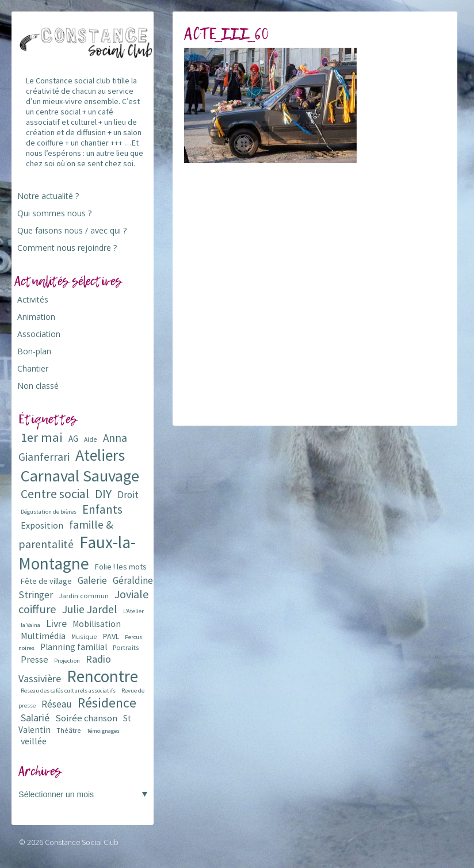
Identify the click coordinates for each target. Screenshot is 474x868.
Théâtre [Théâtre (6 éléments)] (69, 730)
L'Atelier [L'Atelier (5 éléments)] (133, 611)
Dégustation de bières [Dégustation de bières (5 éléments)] (49, 512)
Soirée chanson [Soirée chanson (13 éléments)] (86, 718)
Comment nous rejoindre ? (67, 248)
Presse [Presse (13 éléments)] (35, 659)
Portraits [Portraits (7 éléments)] (126, 647)
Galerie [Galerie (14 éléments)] (92, 580)
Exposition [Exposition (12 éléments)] (42, 525)
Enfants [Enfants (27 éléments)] (102, 509)
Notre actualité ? (48, 196)
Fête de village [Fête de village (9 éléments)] (46, 581)
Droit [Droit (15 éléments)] (128, 495)
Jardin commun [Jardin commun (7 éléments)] (84, 596)
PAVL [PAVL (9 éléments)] (111, 636)
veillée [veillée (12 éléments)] (34, 741)
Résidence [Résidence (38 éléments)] (107, 703)
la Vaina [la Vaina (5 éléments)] (30, 625)
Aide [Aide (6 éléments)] (91, 439)
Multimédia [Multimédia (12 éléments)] (43, 636)
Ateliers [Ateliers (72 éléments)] (100, 455)
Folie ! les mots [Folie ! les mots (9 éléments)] (121, 567)
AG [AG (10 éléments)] (73, 439)
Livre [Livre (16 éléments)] (56, 623)
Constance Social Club (82, 842)
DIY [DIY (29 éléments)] (103, 494)
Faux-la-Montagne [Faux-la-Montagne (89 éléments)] (77, 553)
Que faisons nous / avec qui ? (72, 230)
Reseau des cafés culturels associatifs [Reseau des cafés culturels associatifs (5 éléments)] (68, 691)
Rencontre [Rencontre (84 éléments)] (102, 676)
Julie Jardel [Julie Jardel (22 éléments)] (90, 609)
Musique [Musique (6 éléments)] (84, 636)
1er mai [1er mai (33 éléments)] (42, 437)
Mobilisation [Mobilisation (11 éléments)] (97, 624)
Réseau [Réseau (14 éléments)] (57, 704)
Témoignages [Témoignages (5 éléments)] (103, 731)
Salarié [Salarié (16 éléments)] (35, 718)
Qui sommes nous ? (54, 213)
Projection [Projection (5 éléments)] (67, 661)
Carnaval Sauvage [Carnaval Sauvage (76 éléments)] (80, 476)
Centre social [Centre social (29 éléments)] (55, 494)
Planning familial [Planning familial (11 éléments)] (74, 647)
